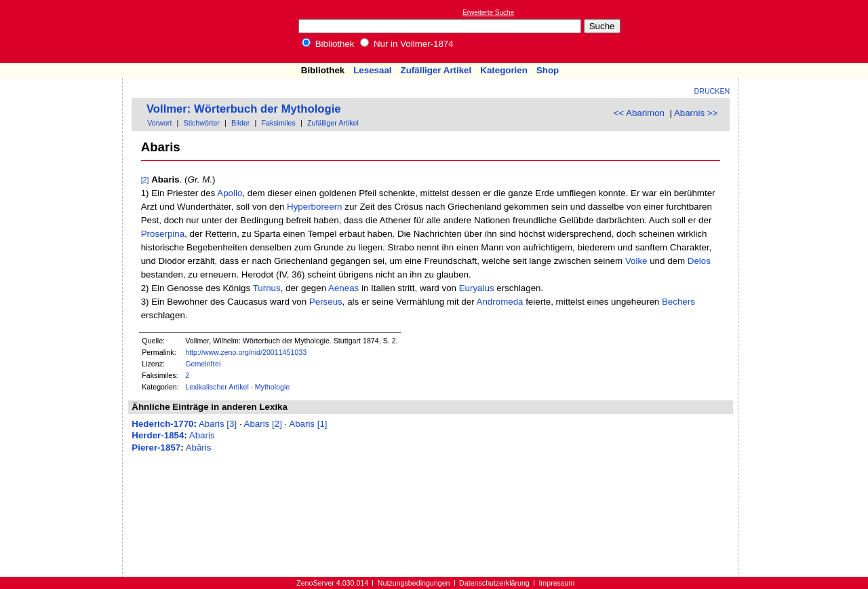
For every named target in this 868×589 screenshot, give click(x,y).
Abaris (202, 435)
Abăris (199, 448)
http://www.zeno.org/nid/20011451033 (246, 352)
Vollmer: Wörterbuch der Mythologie (244, 109)
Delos (699, 261)
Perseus (326, 302)
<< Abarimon (639, 113)
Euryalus (477, 288)
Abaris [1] (308, 424)
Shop (548, 70)
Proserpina (163, 234)
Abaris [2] (263, 424)
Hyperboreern (315, 207)
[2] (145, 180)
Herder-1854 (158, 435)
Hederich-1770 (162, 424)
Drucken (712, 91)
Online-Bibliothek (64, 32)
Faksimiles (279, 123)
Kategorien (504, 70)
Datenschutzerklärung (494, 583)
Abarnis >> (696, 113)
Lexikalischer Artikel (217, 387)
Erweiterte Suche (488, 13)
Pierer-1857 (156, 448)
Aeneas (343, 288)
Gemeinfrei (203, 364)
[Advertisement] (806, 31)
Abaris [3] (218, 424)
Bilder (240, 123)
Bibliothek (328, 44)
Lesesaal (372, 70)
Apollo (230, 193)
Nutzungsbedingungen (414, 583)
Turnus (267, 288)
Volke (636, 261)
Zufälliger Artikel (436, 70)
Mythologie (273, 387)
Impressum (556, 583)
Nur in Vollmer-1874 (407, 44)
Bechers (678, 302)
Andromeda (500, 302)
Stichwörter (202, 123)
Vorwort (159, 123)
